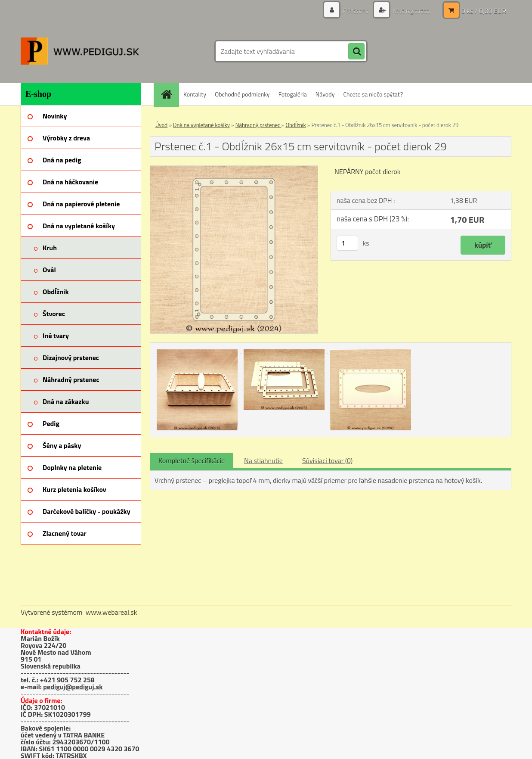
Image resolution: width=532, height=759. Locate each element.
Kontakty (195, 94)
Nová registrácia (409, 11)
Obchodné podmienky (242, 94)
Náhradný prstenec (258, 125)
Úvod (161, 125)
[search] (356, 52)
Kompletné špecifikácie (192, 460)
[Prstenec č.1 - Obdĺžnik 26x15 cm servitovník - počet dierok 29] (234, 169)
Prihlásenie (351, 11)
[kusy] (347, 243)
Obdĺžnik (295, 125)
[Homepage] (169, 94)
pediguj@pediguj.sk (73, 687)
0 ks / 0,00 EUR (484, 11)
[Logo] (80, 51)
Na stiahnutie (263, 460)
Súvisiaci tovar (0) (327, 460)
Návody (325, 94)
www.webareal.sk (111, 612)
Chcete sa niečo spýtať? (373, 94)
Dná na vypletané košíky (201, 125)
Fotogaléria (293, 94)
